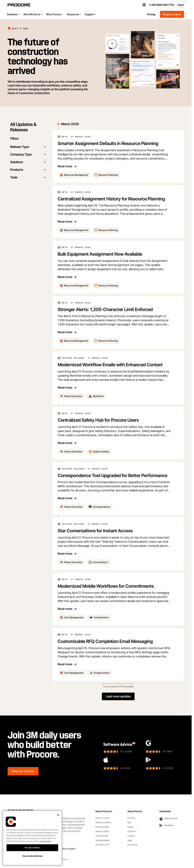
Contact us (132, 831)
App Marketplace (102, 840)
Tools (28, 177)
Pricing (151, 14)
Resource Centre (102, 831)
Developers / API (102, 845)
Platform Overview (103, 822)
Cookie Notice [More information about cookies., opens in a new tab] (45, 841)
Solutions (28, 162)
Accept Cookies (32, 848)
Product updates (102, 827)
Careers (131, 827)
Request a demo (172, 14)
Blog (129, 822)
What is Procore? (103, 818)
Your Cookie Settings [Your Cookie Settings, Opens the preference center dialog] (32, 856)
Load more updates (118, 696)
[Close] (58, 815)
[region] (32, 838)
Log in (181, 5)
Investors (131, 836)
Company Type (28, 154)
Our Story (131, 818)
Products (28, 170)
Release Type (28, 147)
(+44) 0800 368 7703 (162, 5)
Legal (130, 840)
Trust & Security (102, 836)
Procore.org (132, 845)
